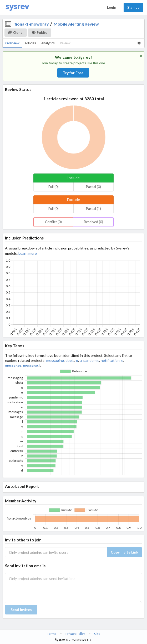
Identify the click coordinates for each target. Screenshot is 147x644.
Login (112, 7)
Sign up (133, 7)
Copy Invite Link (125, 552)
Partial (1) (93, 209)
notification (110, 360)
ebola (70, 360)
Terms (52, 634)
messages (13, 365)
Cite (97, 634)
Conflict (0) (53, 222)
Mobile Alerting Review (76, 24)
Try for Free (73, 73)
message (31, 365)
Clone (15, 32)
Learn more (28, 253)
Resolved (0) (93, 222)
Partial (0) (93, 187)
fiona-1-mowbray (32, 24)
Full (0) (54, 187)
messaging (55, 360)
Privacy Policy (75, 634)
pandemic (91, 360)
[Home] (17, 8)
